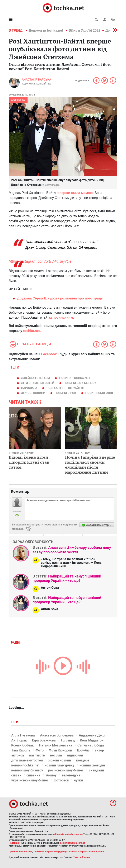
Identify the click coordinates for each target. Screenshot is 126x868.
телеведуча (71, 775)
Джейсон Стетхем (35, 378)
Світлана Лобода (91, 745)
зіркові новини (33, 393)
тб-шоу (51, 775)
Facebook (49, 354)
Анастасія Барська (36, 79)
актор (99, 750)
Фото (40, 750)
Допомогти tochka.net (46, 30)
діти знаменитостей (38, 383)
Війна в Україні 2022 (85, 30)
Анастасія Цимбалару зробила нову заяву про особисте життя (72, 550)
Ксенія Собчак (23, 745)
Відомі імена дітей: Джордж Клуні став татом (29, 462)
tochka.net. (32, 331)
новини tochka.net (75, 378)
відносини (75, 755)
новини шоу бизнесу (27, 770)
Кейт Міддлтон (92, 740)
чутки (78, 780)
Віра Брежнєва (44, 740)
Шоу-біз (83, 750)
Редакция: (14, 843)
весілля (56, 755)
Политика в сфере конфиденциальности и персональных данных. (69, 852)
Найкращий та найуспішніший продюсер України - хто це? (67, 578)
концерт (83, 760)
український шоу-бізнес (30, 780)
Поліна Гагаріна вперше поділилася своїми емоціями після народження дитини (90, 465)
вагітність (37, 755)
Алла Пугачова (23, 735)
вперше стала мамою (75, 193)
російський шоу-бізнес (66, 770)
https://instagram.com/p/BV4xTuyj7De (40, 261)
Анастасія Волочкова (57, 735)
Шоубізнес (18, 100)
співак (16, 775)
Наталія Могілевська (56, 745)
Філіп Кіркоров (60, 750)
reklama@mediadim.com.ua (68, 834)
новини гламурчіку (59, 765)
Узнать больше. (82, 857)
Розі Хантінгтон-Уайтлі (65, 388)
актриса (18, 755)
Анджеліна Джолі (93, 735)
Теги (15, 722)
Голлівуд (68, 740)
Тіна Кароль (21, 750)
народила (29, 388)
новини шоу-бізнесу (80, 383)
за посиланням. (61, 317)
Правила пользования (21, 852)
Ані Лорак (19, 740)
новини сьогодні (99, 393)
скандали (96, 770)
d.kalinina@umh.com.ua (73, 843)
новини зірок (65, 393)
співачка (33, 775)
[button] (105, 20)
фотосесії (61, 780)
